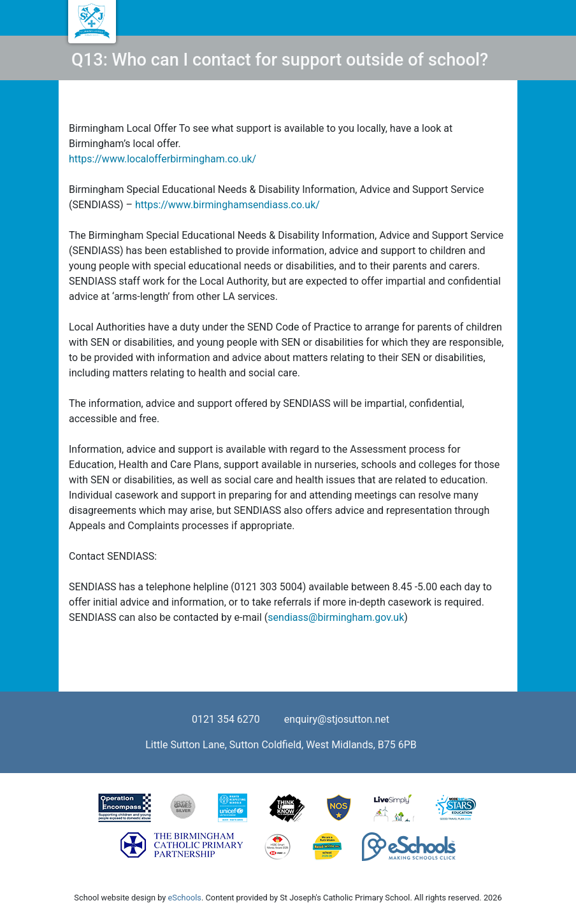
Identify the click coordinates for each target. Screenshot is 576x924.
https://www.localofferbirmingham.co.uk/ (162, 159)
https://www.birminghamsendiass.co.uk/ (226, 205)
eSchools (185, 898)
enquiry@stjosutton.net (337, 719)
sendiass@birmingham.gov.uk (336, 617)
